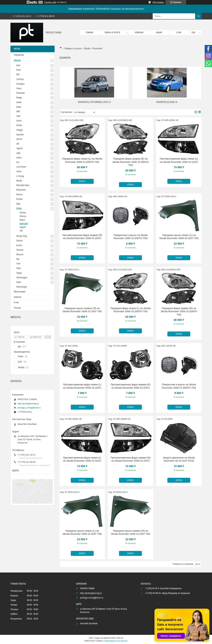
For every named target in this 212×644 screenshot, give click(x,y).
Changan (20, 84)
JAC (18, 144)
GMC (18, 112)
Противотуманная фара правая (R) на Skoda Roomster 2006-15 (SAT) (82, 237)
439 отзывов (158, 2)
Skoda (87, 48)
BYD (18, 75)
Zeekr (19, 282)
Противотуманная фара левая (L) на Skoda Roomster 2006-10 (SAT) (82, 386)
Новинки (139, 33)
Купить (82, 181)
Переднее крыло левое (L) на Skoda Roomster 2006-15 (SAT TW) (179, 237)
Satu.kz (120, 638)
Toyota (19, 273)
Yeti (21, 231)
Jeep (18, 153)
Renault (20, 255)
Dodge (19, 98)
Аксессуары (22, 287)
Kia (18, 162)
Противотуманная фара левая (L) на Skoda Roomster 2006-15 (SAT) (179, 160)
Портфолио (19, 55)
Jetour (19, 158)
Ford (18, 116)
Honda (19, 125)
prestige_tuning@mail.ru (29, 408)
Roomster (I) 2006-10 (167, 102)
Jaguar (20, 148)
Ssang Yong (22, 236)
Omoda (19, 199)
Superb (23, 227)
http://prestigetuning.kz (28, 404)
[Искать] (198, 16)
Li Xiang (20, 176)
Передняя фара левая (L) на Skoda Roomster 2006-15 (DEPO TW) (82, 160)
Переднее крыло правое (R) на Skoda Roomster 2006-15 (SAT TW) (82, 310)
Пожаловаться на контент (116, 641)
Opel (18, 204)
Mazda (19, 181)
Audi (18, 65)
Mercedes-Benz (23, 185)
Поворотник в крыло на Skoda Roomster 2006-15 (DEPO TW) (130, 237)
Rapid (22, 220)
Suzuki (19, 245)
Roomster (24, 224)
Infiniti (19, 139)
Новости (18, 297)
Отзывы (17, 308)
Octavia (23, 216)
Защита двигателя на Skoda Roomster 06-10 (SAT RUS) (179, 459)
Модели (17, 60)
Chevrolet (21, 93)
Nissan (19, 195)
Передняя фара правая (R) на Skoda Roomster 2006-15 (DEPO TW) (131, 162)
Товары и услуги (112, 33)
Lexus (19, 171)
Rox (18, 259)
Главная (89, 33)
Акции (159, 33)
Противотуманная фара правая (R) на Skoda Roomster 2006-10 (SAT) (130, 386)
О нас (179, 33)
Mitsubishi (21, 190)
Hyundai (20, 135)
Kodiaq (23, 213)
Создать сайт (51, 2)
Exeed (19, 102)
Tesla (19, 268)
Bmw (19, 70)
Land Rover (21, 167)
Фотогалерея (20, 292)
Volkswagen (22, 278)
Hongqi (20, 130)
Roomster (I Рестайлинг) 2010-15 (94, 102)
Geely (19, 107)
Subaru (20, 241)
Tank (18, 264)
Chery (19, 89)
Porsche (20, 250)
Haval (19, 121)
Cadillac (20, 79)
